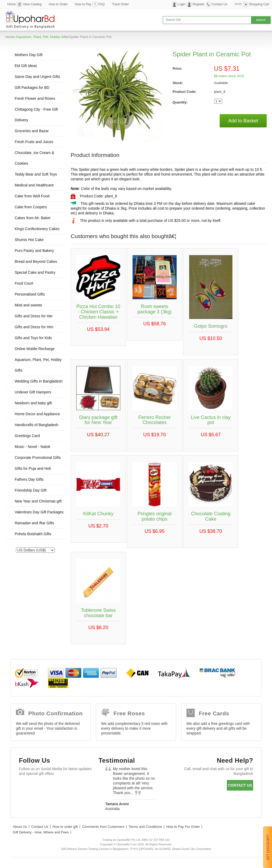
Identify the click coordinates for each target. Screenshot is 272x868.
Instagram (25, 800)
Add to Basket (243, 121)
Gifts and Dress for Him (34, 327)
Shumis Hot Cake (29, 240)
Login (182, 4)
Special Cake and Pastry (35, 272)
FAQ (101, 4)
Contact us (240, 785)
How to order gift (65, 827)
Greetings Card (27, 436)
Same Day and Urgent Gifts (37, 77)
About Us (20, 827)
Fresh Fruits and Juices (34, 142)
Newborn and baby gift (33, 403)
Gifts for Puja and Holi (33, 468)
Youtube (72, 786)
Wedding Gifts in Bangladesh (39, 381)
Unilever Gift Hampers (33, 392)
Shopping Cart (259, 4)
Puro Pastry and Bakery (34, 251)
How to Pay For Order (183, 827)
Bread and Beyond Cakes (36, 261)
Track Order (120, 4)
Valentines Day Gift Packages (39, 512)
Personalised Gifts (30, 294)
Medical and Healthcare (34, 185)
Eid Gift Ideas (26, 66)
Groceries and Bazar (32, 131)
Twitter (41, 786)
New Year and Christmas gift (38, 501)
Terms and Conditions (145, 827)
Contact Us (220, 4)
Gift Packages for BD (32, 88)
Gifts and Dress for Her (34, 316)
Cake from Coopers (31, 207)
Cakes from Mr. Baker (33, 218)
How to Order (58, 4)
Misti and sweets (28, 305)
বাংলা (238, 4)
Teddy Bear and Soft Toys (36, 174)
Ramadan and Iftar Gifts (34, 523)
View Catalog (32, 4)
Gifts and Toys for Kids (33, 338)
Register (199, 4)
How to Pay (83, 4)
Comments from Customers (103, 827)
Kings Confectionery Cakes (37, 229)
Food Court (24, 283)
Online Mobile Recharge (35, 349)
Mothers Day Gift (29, 55)
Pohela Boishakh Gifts (33, 534)
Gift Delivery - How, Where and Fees (41, 832)
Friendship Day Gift (31, 490)
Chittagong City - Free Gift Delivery (36, 115)
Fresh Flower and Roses (35, 98)
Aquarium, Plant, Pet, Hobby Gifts (42, 37)
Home (11, 4)
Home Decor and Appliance (37, 414)
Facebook (25, 786)
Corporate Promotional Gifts (38, 458)
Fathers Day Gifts (29, 479)
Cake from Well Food (32, 196)
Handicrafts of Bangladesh (36, 425)
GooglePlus (56, 786)
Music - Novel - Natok (32, 447)
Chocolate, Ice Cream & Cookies (34, 158)
